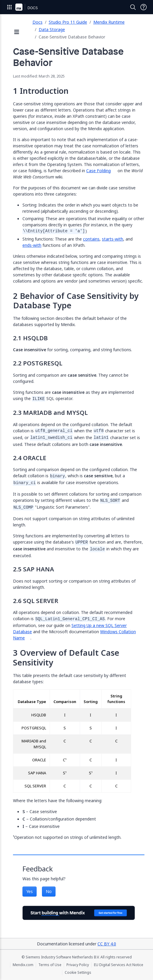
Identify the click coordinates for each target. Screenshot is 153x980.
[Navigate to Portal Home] (19, 7)
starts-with (113, 239)
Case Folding (99, 171)
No (49, 891)
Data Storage (52, 29)
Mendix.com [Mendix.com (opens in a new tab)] (23, 965)
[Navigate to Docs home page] (33, 7)
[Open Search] (133, 7)
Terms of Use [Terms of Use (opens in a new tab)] (50, 965)
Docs (38, 22)
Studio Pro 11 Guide (68, 22)
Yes (30, 891)
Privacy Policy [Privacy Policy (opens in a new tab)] (78, 965)
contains (91, 239)
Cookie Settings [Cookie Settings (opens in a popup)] (78, 973)
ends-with (32, 245)
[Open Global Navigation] (9, 7)
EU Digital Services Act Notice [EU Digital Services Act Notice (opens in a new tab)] (119, 965)
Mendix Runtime (109, 22)
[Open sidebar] (17, 32)
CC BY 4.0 (107, 944)
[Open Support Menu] (144, 7)
